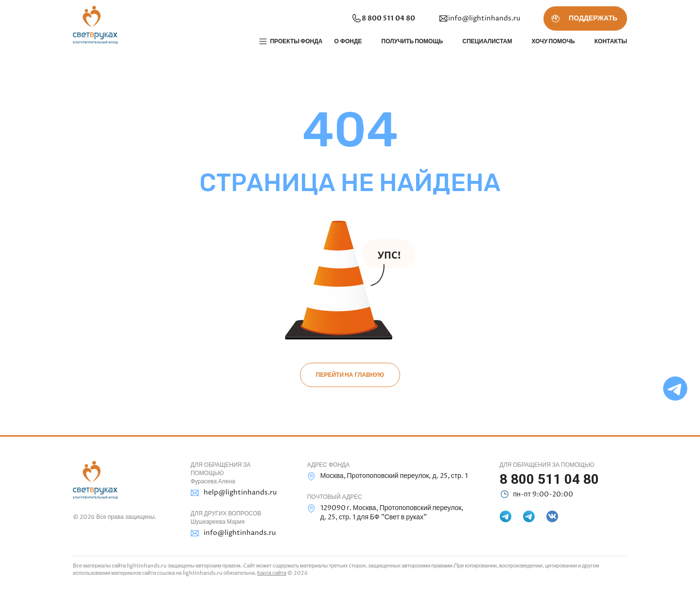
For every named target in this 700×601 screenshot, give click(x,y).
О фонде (348, 41)
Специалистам (487, 41)
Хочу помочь (553, 41)
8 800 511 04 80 (383, 18)
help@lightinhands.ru (234, 493)
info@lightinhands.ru (479, 18)
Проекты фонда (296, 41)
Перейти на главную (350, 375)
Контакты (611, 41)
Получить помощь (412, 41)
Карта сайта (272, 573)
